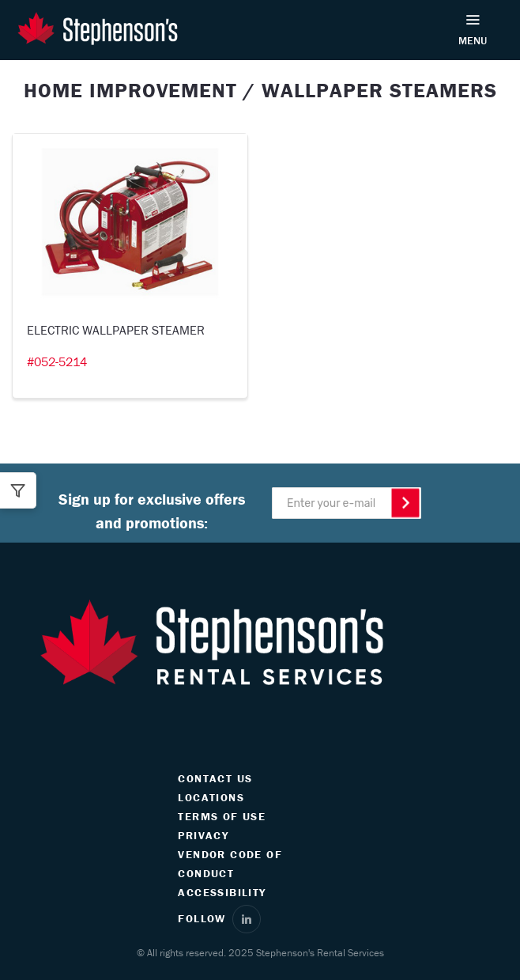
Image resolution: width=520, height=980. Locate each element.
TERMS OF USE (222, 816)
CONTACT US (215, 778)
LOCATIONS (211, 797)
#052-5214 (57, 361)
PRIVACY (203, 835)
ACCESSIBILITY (222, 892)
